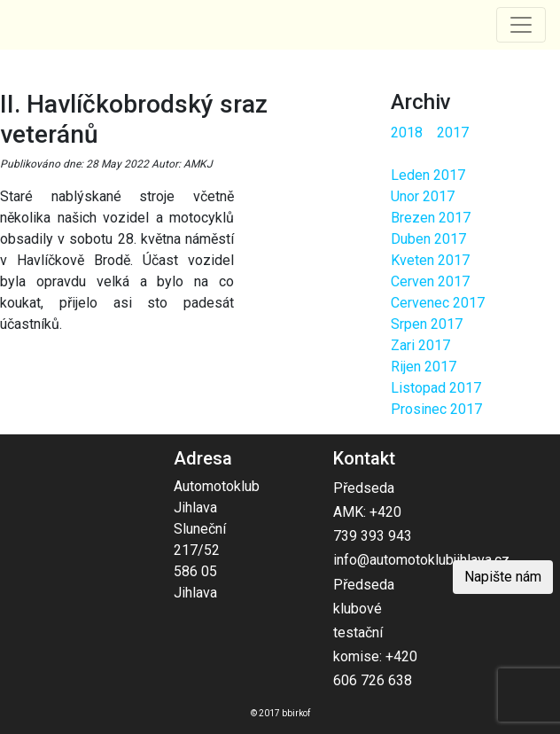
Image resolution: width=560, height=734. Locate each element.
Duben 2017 (428, 239)
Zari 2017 (420, 345)
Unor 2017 (423, 196)
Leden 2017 (428, 175)
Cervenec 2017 (438, 303)
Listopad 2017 (436, 388)
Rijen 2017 (424, 367)
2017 (453, 133)
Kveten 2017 (430, 260)
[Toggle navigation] (521, 25)
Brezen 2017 (431, 218)
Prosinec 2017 (436, 409)
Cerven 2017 (430, 281)
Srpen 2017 (427, 324)
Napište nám (503, 577)
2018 (407, 133)
